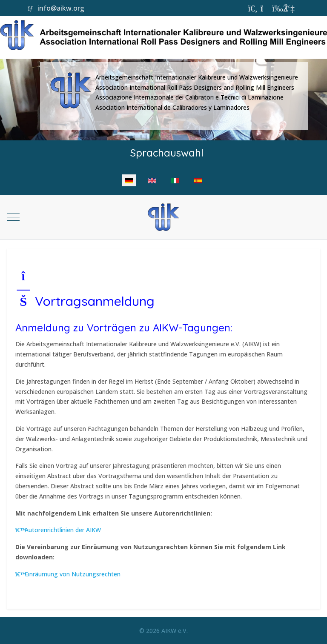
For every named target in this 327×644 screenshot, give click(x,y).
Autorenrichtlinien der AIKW (58, 530)
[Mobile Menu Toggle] (13, 217)
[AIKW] (163, 217)
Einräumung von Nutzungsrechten (68, 574)
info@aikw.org (56, 8)
